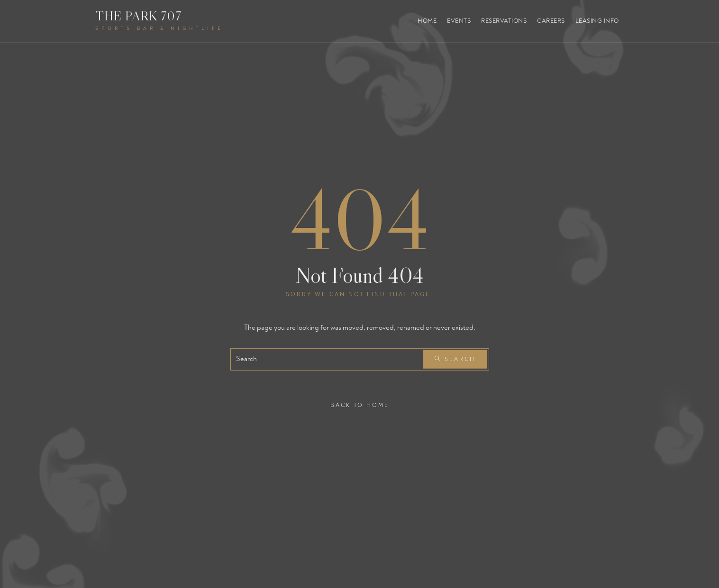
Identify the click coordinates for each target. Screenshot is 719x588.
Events (459, 21)
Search (455, 359)
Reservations (504, 21)
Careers (551, 21)
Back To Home (360, 405)
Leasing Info (597, 21)
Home (427, 21)
